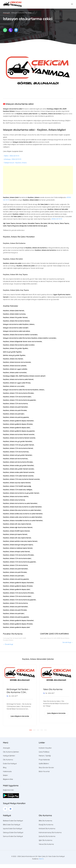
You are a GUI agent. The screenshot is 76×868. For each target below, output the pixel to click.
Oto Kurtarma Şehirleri (11, 756)
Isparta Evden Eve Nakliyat (12, 832)
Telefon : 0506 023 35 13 (11, 159)
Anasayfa (6, 16)
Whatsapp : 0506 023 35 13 (13, 163)
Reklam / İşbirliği (45, 760)
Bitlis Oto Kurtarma (45, 825)
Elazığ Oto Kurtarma (46, 828)
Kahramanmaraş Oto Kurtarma (50, 836)
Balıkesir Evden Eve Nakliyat (13, 825)
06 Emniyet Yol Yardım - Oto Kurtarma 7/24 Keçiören (18, 695)
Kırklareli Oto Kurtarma (47, 832)
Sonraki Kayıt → (68, 646)
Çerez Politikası (44, 756)
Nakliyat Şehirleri (9, 760)
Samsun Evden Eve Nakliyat (13, 840)
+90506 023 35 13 (56, 223)
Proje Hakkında (44, 763)
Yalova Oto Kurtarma (46, 848)
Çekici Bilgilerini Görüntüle (20, 720)
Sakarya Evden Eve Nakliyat (13, 836)
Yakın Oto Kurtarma (53, 693)
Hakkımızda (7, 775)
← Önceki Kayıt (8, 648)
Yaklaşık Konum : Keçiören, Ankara (15, 166)
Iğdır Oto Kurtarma (45, 844)
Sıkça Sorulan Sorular (46, 771)
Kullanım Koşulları (45, 752)
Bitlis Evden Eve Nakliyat (12, 828)
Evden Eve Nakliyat (10, 767)
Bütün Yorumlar (44, 775)
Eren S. (41, 863)
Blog (5, 771)
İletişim (5, 779)
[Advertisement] (38, 184)
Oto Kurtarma (8, 763)
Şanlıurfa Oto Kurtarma (47, 840)
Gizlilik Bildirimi (44, 767)
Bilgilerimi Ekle (8, 783)
